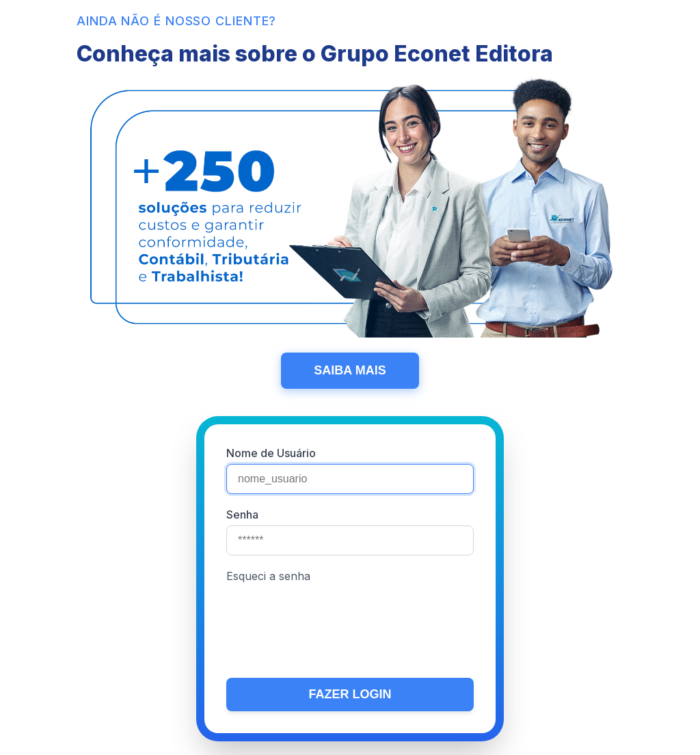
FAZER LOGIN (350, 694)
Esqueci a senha (268, 576)
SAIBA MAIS (350, 370)
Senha (242, 514)
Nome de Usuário (271, 453)
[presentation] (330, 627)
